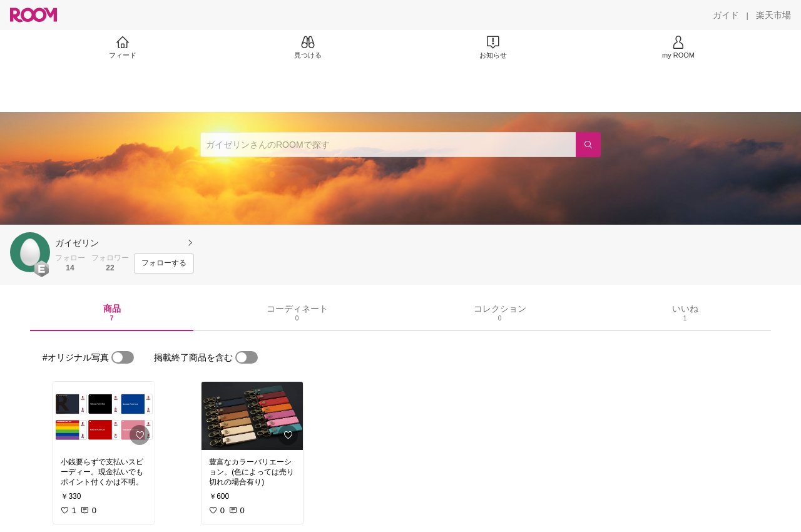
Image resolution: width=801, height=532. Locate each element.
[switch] (123, 357)
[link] (104, 416)
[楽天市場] (773, 15)
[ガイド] (726, 15)
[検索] (588, 145)
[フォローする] (164, 263)
